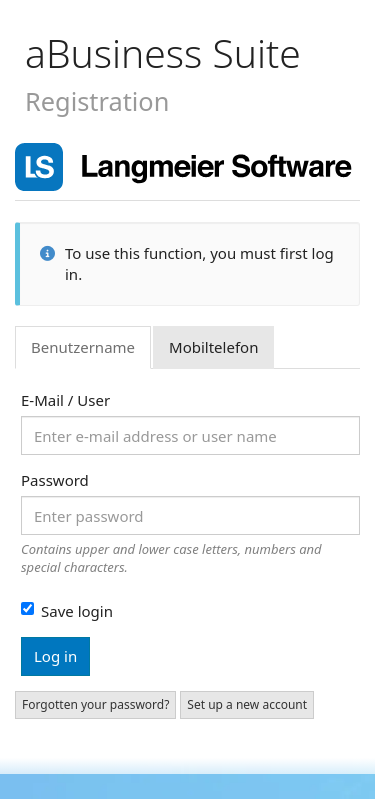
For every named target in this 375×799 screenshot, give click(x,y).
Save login (67, 611)
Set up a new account (247, 704)
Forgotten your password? (95, 704)
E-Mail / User (65, 400)
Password (55, 480)
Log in (55, 656)
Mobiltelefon (213, 347)
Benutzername (83, 347)
